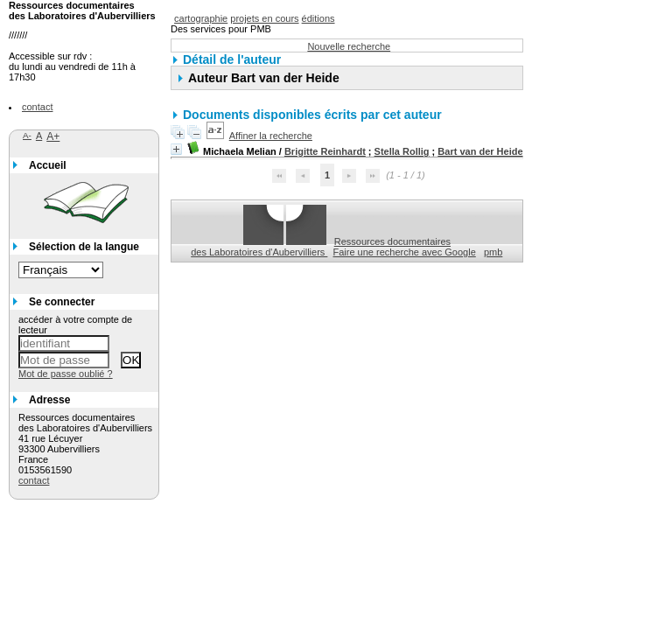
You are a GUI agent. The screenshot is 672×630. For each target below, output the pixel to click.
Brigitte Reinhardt (325, 151)
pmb (493, 252)
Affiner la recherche (271, 136)
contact (37, 107)
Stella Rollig (402, 151)
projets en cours (264, 18)
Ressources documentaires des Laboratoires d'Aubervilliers (321, 247)
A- (27, 135)
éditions (318, 18)
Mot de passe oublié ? (66, 374)
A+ (53, 136)
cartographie (201, 18)
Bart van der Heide (480, 151)
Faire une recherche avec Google (405, 252)
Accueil (48, 165)
